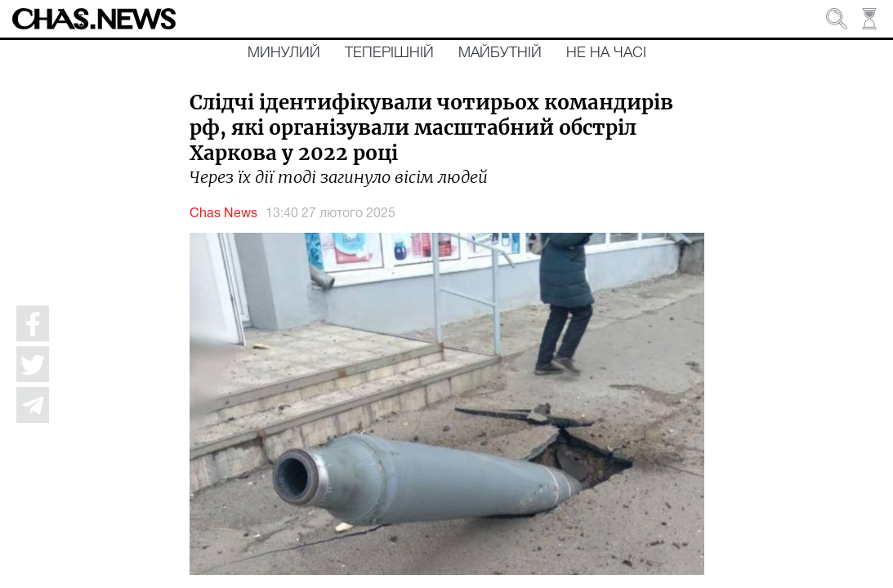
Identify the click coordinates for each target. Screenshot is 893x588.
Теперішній (389, 53)
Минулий (284, 53)
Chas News (223, 214)
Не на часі (606, 53)
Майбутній (500, 53)
